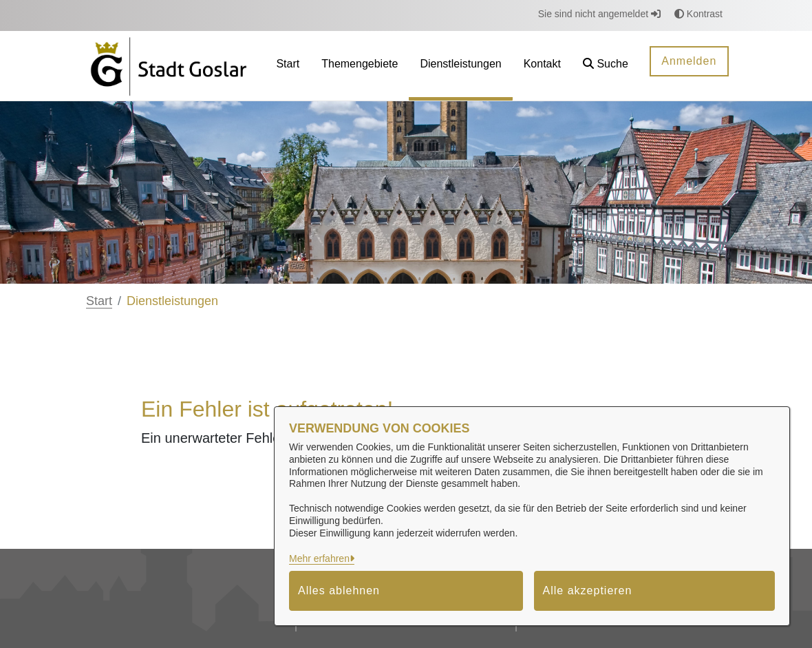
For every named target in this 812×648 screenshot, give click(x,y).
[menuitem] (288, 66)
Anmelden (689, 61)
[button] (606, 66)
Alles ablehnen (339, 590)
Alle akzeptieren (588, 590)
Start (99, 301)
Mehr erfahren (319, 558)
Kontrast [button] (698, 14)
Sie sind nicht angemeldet (599, 14)
